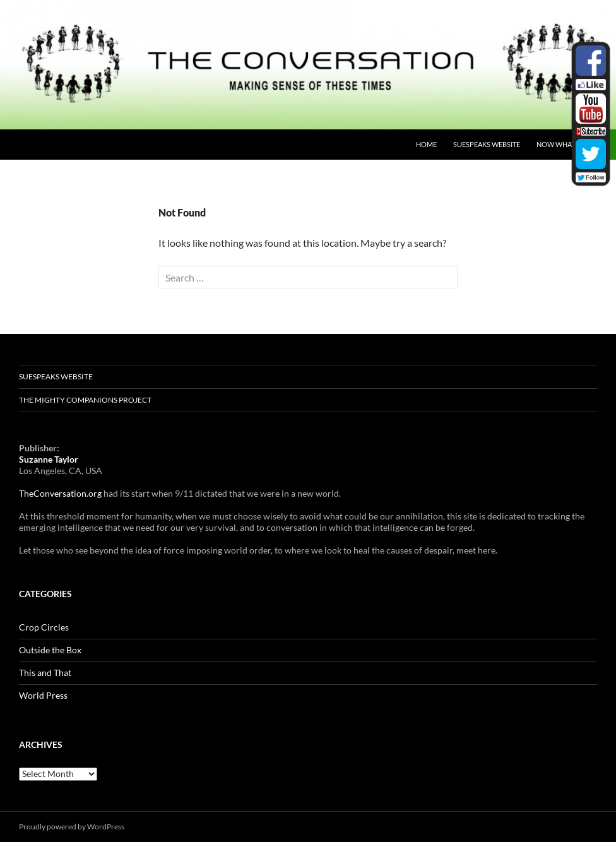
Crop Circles (44, 627)
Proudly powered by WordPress (72, 827)
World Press (43, 695)
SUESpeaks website (487, 144)
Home (426, 144)
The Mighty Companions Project (85, 400)
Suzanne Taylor (49, 459)
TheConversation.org (60, 493)
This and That (45, 673)
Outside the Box (50, 650)
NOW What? (557, 144)
